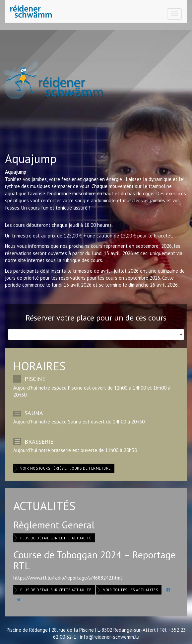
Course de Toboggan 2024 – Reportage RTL (95, 560)
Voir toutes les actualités (130, 590)
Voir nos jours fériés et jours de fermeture (65, 468)
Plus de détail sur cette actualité (56, 538)
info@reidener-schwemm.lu (110, 637)
